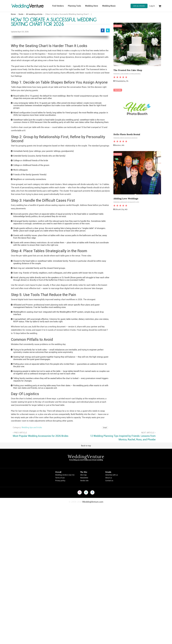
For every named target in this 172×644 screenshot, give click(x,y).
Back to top (86, 513)
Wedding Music (109, 6)
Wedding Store (92, 6)
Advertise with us (112, 542)
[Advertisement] (137, 238)
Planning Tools (75, 6)
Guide (21, 14)
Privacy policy (60, 548)
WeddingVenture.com (93, 569)
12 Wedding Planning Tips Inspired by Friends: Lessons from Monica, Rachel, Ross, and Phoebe (123, 505)
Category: (17, 495)
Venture (28, 6)
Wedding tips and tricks (32, 495)
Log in (152, 6)
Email (105, 495)
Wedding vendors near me (65, 542)
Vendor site (84, 548)
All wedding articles (34, 14)
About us (109, 545)
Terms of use (60, 545)
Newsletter (84, 545)
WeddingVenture (86, 524)
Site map (83, 542)
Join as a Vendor (139, 6)
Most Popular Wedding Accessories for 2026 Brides (41, 503)
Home (13, 14)
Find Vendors (58, 6)
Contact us (109, 548)
